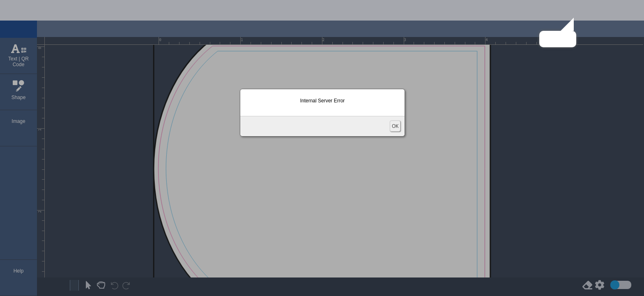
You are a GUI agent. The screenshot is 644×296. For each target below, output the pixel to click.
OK (395, 126)
